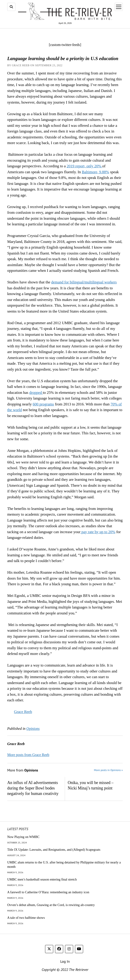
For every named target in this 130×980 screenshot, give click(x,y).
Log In (65, 961)
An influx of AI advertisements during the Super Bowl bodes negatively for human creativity (33, 788)
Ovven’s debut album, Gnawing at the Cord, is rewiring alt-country (51, 905)
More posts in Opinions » (108, 770)
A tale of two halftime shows (26, 918)
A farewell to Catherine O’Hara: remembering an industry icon (48, 892)
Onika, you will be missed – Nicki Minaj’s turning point (91, 785)
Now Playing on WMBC (23, 837)
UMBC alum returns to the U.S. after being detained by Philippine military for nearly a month (64, 864)
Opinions (33, 729)
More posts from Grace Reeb (28, 755)
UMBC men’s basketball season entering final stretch (42, 879)
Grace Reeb (23, 712)
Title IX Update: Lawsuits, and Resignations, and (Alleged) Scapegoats (54, 850)
